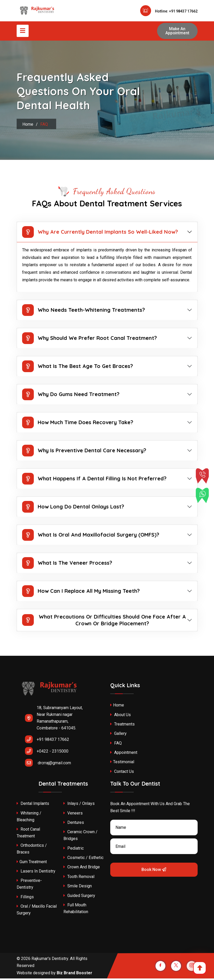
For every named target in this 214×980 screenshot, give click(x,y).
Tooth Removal (79, 878)
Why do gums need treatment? (71, 396)
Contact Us (122, 773)
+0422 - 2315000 (47, 753)
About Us (121, 716)
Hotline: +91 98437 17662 (169, 11)
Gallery (118, 735)
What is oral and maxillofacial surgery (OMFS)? (91, 536)
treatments (122, 726)
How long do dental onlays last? (73, 508)
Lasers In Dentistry (36, 873)
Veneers (73, 815)
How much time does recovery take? (78, 424)
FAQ (116, 745)
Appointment (124, 754)
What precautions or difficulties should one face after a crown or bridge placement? (104, 622)
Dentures (74, 824)
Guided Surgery (79, 897)
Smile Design (78, 888)
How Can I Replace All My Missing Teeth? (81, 593)
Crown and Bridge (82, 869)
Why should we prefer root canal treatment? (89, 340)
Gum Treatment (32, 863)
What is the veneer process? (67, 565)
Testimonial (122, 764)
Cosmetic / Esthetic (83, 859)
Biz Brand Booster (74, 974)
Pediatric (74, 850)
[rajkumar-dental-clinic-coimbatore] (49, 694)
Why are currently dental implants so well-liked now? (100, 234)
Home (28, 126)
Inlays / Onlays (79, 805)
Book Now (154, 871)
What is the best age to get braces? (77, 368)
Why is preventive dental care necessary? (84, 452)
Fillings (25, 898)
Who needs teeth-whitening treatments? (83, 312)
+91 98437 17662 (47, 741)
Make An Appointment (177, 32)
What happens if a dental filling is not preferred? (94, 480)
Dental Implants (33, 805)
